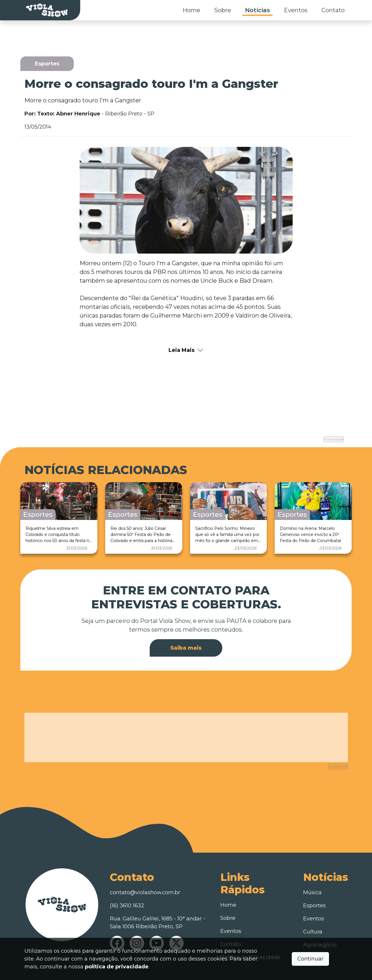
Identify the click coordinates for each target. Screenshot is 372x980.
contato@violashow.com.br (145, 877)
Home (191, 10)
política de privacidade (117, 967)
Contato (333, 10)
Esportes (314, 890)
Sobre (223, 10)
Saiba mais (186, 640)
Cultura (313, 916)
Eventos (296, 10)
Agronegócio (320, 929)
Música (312, 877)
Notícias (257, 10)
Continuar (310, 959)
